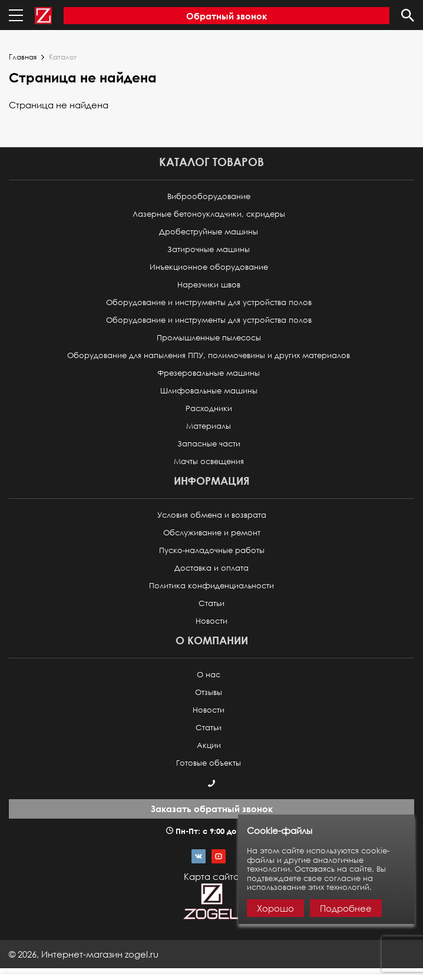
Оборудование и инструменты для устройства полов (209, 302)
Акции (209, 745)
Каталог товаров (211, 162)
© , (84, 954)
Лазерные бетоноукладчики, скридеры (209, 214)
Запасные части (209, 444)
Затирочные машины (209, 249)
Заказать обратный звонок (212, 809)
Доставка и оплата (211, 568)
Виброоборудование (209, 196)
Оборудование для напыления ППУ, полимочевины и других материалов (209, 355)
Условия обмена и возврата (212, 515)
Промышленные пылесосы (209, 338)
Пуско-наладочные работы (212, 550)
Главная (23, 57)
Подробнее (346, 908)
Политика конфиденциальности (211, 586)
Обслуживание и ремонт (212, 533)
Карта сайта (211, 876)
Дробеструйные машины (209, 232)
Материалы (209, 426)
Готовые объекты (209, 763)
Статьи (211, 603)
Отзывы (209, 692)
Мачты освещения (209, 461)
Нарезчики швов (209, 285)
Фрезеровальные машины (209, 373)
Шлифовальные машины (209, 391)
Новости (211, 621)
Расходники (209, 408)
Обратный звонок (227, 16)
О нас (209, 675)
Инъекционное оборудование (209, 267)
